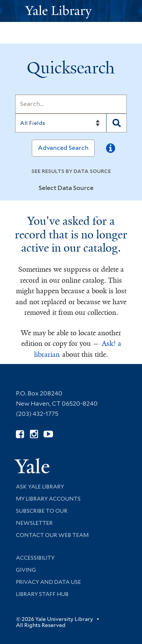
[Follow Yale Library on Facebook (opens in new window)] (20, 434)
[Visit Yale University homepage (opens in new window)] (32, 463)
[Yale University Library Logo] (71, 11)
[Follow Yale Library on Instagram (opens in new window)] (34, 434)
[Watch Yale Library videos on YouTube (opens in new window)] (48, 434)
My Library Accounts (48, 499)
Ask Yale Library (40, 487)
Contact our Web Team (52, 535)
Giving (26, 570)
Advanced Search (63, 148)
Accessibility (35, 558)
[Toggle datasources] (100, 188)
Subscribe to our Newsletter (42, 517)
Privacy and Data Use (48, 582)
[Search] (71, 104)
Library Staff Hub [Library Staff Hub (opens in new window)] (42, 594)
